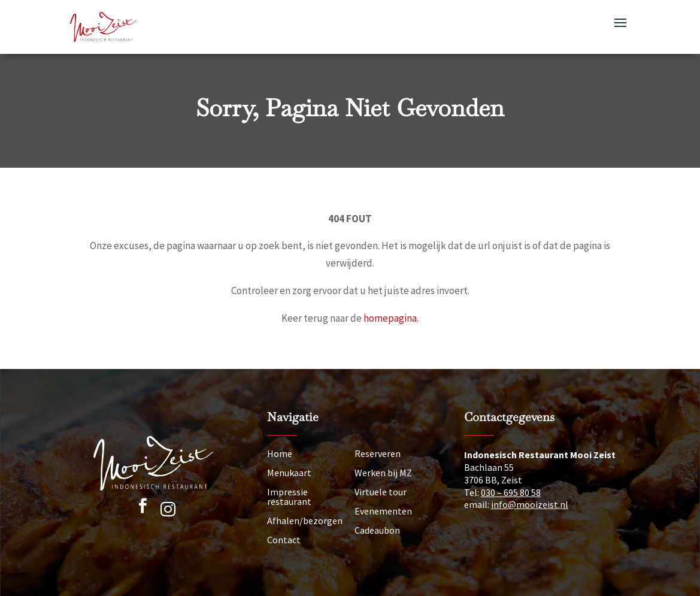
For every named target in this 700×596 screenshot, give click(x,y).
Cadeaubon (377, 530)
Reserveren (378, 453)
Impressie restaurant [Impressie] (289, 497)
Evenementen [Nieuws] (383, 511)
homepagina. (391, 318)
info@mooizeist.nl (530, 504)
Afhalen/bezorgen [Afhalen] (305, 521)
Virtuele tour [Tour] (381, 492)
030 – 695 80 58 (511, 492)
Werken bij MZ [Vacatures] (383, 473)
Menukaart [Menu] (289, 473)
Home (280, 453)
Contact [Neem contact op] (284, 540)
